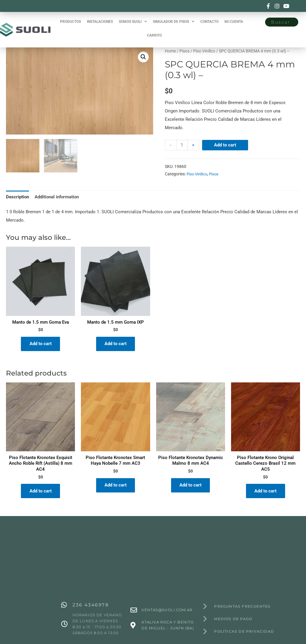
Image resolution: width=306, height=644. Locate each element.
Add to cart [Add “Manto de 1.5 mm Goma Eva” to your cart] (41, 344)
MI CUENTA (234, 16)
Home (170, 51)
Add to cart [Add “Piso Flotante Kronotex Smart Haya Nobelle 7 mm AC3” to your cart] (116, 486)
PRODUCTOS (70, 16)
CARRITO (154, 30)
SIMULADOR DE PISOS (174, 16)
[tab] (17, 197)
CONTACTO (209, 16)
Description (17, 197)
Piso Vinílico (204, 51)
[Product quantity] (182, 145)
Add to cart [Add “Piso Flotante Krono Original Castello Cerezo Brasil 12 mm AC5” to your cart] (265, 492)
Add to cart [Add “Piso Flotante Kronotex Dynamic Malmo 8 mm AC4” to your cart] (190, 486)
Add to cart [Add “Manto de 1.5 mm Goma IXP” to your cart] (116, 344)
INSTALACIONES (100, 16)
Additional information (57, 197)
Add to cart (225, 145)
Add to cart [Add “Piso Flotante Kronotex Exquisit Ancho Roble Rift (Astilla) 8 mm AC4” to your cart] (41, 492)
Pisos (184, 51)
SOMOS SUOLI (133, 16)
